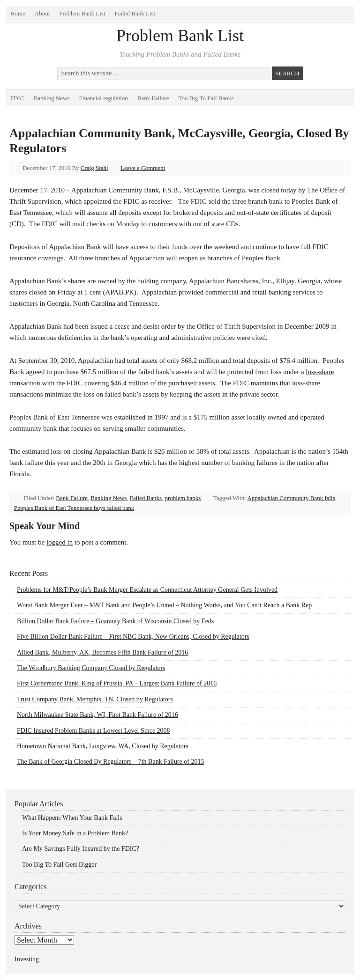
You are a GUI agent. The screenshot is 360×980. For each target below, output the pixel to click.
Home (18, 13)
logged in (60, 542)
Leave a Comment (143, 168)
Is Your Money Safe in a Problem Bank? (75, 833)
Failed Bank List (135, 13)
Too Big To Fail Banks (206, 98)
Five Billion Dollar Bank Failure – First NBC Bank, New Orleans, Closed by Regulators (133, 637)
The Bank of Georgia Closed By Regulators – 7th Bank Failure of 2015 (110, 762)
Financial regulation (104, 98)
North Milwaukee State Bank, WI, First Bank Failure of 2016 (97, 715)
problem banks (183, 498)
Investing (27, 959)
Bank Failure (153, 98)
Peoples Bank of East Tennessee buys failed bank (74, 508)
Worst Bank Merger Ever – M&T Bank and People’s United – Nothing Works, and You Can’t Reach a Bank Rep (164, 605)
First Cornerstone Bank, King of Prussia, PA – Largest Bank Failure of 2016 (117, 683)
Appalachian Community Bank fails (291, 498)
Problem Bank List (82, 13)
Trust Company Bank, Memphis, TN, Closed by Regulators (95, 699)
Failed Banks (146, 498)
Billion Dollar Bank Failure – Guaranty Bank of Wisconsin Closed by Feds (115, 621)
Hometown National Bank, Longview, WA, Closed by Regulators (103, 746)
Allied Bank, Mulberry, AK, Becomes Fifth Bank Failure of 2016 (102, 652)
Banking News (52, 98)
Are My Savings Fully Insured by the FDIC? (81, 849)
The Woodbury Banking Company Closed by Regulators (91, 668)
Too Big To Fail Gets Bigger (59, 865)
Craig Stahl (94, 168)
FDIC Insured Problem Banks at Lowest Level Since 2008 (94, 731)
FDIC (17, 98)
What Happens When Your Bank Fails (72, 818)
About (42, 13)
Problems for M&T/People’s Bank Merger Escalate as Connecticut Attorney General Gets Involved (147, 590)
